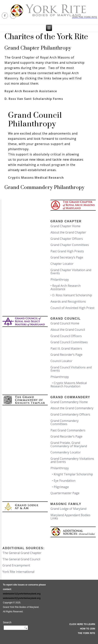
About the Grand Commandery (72, 408)
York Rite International (18, 572)
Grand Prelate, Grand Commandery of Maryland (69, 444)
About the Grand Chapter (68, 232)
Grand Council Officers (66, 336)
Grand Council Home (65, 323)
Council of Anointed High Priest (72, 308)
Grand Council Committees (69, 342)
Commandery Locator (66, 452)
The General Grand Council (21, 559)
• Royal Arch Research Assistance (66, 287)
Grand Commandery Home (69, 402)
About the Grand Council (68, 330)
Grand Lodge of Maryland (68, 509)
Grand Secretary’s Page (67, 257)
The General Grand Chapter (22, 553)
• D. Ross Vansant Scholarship (71, 295)
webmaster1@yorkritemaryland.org (22, 594)
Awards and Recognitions (68, 302)
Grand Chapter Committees (70, 245)
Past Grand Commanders (68, 430)
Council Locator (61, 361)
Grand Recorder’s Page (66, 355)
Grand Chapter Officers (67, 239)
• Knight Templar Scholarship (72, 474)
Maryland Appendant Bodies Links (70, 517)
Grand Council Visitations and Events (71, 369)
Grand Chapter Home (65, 226)
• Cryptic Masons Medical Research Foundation (69, 385)
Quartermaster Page (65, 493)
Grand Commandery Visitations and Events (72, 460)
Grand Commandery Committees (65, 422)
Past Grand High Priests (67, 251)
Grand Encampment (16, 565)
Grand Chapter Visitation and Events (71, 272)
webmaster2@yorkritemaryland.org (22, 598)
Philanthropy (60, 280)
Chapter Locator (62, 264)
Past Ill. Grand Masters (66, 348)
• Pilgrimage (60, 487)
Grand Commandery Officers (70, 414)
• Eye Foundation (63, 481)
